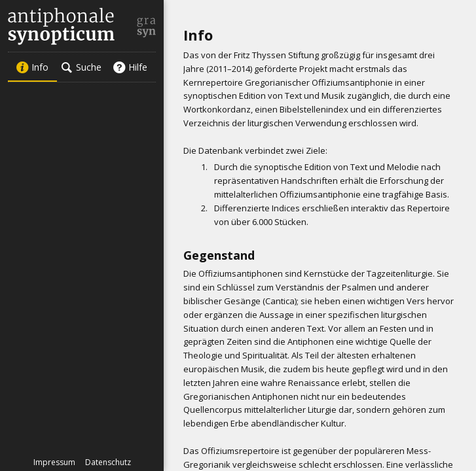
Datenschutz (108, 462)
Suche (82, 67)
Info (32, 67)
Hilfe (130, 67)
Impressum (54, 462)
